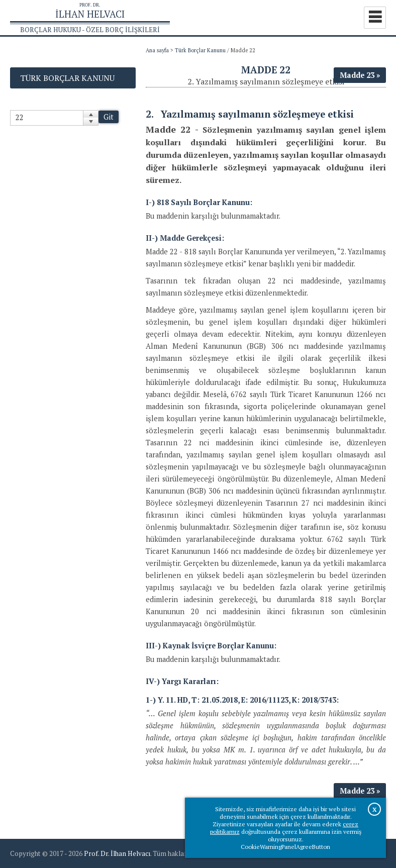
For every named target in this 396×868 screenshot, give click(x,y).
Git (109, 117)
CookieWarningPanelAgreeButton (285, 847)
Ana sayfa (157, 50)
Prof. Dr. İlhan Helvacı (117, 853)
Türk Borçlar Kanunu (200, 50)
